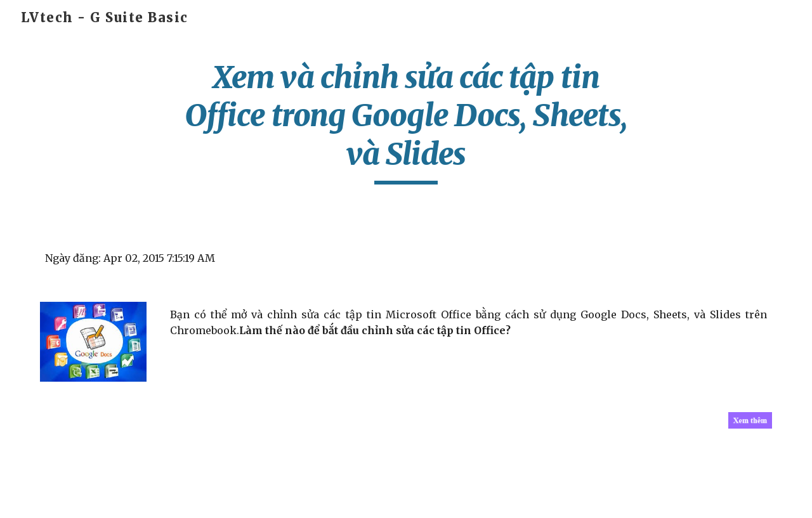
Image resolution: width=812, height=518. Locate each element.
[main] (406, 121)
